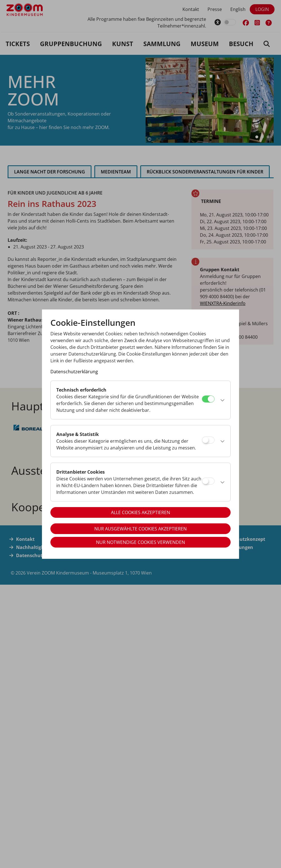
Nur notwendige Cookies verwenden (140, 542)
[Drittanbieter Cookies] (208, 481)
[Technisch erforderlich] (208, 399)
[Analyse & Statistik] (208, 440)
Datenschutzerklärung (74, 372)
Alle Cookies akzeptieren (140, 512)
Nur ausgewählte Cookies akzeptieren (140, 529)
